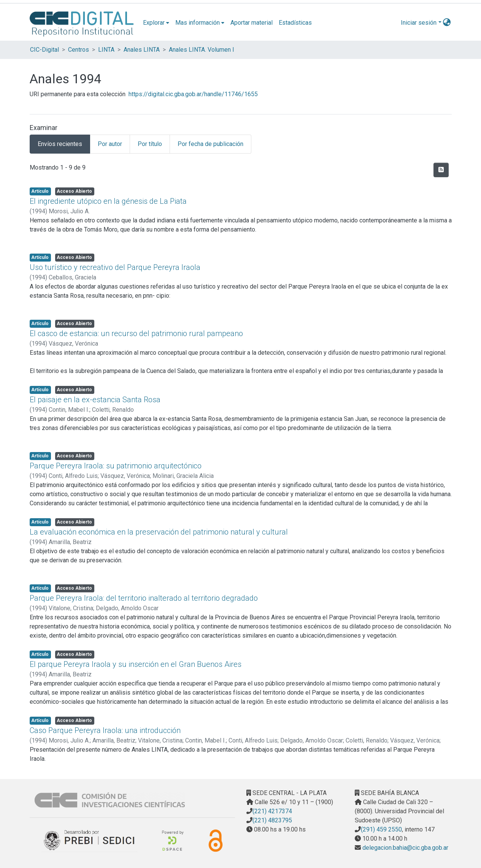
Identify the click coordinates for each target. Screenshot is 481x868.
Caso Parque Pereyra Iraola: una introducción (105, 730)
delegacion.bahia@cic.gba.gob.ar (405, 848)
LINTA (106, 50)
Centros (79, 50)
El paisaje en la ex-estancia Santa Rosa (95, 400)
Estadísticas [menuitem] (295, 23)
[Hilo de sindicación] (441, 170)
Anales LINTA (142, 50)
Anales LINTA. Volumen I (202, 50)
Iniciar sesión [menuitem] (419, 23)
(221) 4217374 (272, 811)
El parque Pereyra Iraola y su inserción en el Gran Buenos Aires (136, 664)
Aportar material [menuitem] (252, 23)
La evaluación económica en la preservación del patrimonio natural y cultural (159, 532)
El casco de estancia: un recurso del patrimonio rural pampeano (136, 333)
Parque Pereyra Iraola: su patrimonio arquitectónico (116, 466)
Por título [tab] (150, 144)
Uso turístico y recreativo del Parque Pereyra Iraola (115, 267)
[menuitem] (156, 23)
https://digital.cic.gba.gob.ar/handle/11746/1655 (193, 94)
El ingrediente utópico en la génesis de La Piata (108, 201)
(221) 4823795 (272, 820)
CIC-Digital (44, 50)
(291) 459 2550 (381, 829)
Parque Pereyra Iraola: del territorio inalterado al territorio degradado (144, 598)
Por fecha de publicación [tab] (210, 144)
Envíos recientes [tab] (60, 144)
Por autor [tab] (110, 144)
